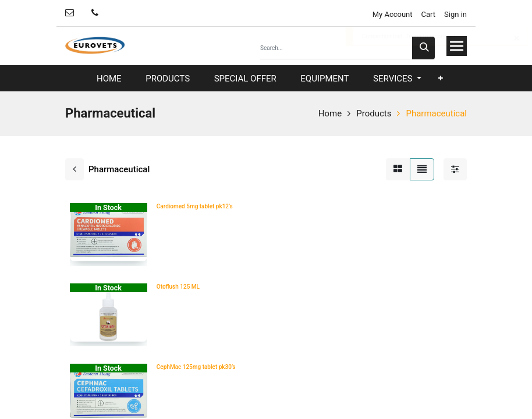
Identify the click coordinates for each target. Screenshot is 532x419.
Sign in (455, 14)
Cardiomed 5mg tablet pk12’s (195, 206)
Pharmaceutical (436, 113)
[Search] (423, 48)
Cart (429, 14)
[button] (441, 78)
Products (374, 113)
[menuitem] (109, 79)
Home (330, 113)
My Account (391, 14)
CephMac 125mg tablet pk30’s (196, 367)
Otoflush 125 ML (178, 287)
